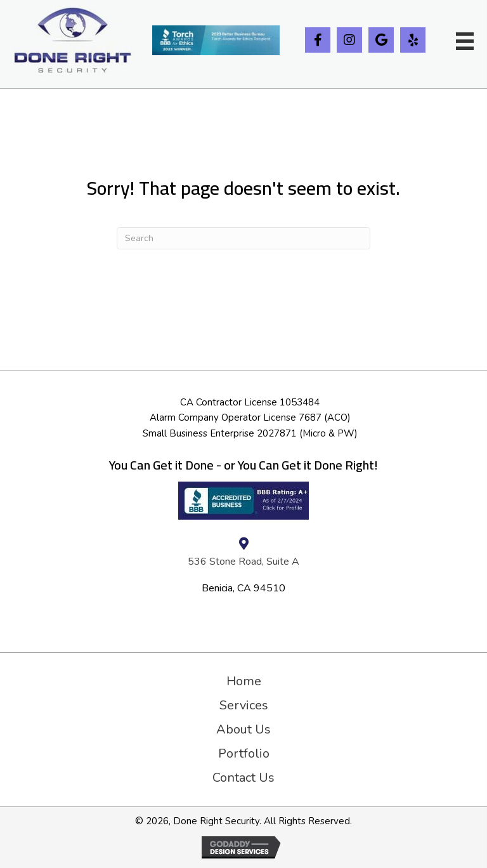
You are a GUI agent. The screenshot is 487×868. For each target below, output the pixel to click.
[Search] (243, 238)
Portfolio (244, 754)
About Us (243, 730)
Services (244, 706)
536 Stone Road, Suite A (243, 562)
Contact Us (243, 778)
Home (244, 681)
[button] (318, 40)
